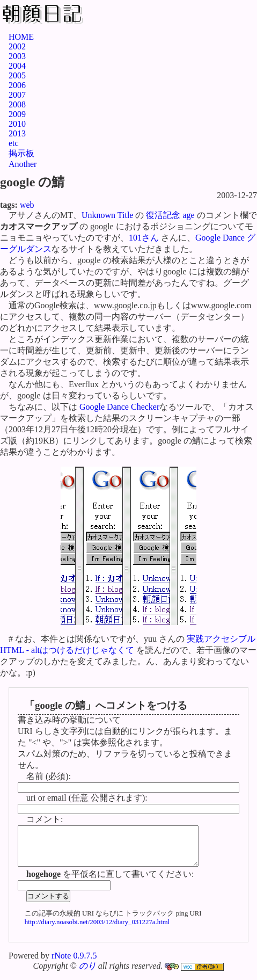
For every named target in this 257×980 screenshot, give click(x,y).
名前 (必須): (49, 776)
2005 (17, 75)
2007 (17, 95)
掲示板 (21, 153)
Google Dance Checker (119, 407)
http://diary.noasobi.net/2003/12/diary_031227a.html (97, 930)
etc (14, 143)
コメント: (45, 819)
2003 (17, 56)
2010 (17, 124)
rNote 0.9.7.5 (74, 964)
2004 (17, 66)
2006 (17, 85)
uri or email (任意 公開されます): (87, 798)
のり (87, 974)
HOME (21, 37)
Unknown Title (107, 215)
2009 (17, 114)
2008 (17, 104)
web (27, 205)
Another (23, 164)
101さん (144, 238)
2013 (17, 133)
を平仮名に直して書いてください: (110, 882)
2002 (17, 46)
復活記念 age (170, 215)
